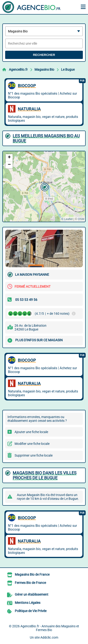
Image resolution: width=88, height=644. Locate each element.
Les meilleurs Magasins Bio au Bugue (46, 138)
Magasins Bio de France (32, 574)
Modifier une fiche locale (32, 444)
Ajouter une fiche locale (31, 432)
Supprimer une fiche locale (34, 455)
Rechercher (44, 55)
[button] (44, 186)
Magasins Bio (44, 70)
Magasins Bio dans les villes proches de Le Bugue (45, 475)
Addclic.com (49, 637)
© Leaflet (67, 219)
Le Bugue (68, 70)
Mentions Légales (28, 603)
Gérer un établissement (32, 594)
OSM (81, 219)
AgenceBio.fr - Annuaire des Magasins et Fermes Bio (50, 628)
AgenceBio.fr (18, 70)
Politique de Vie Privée (31, 611)
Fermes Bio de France (30, 583)
